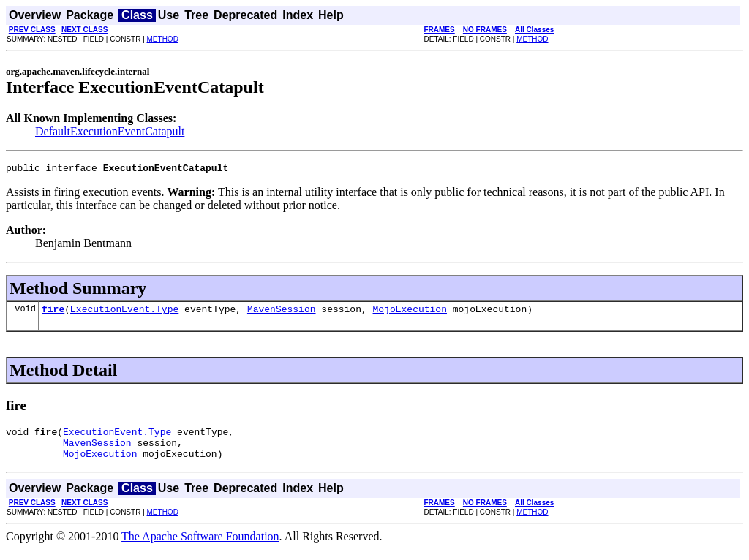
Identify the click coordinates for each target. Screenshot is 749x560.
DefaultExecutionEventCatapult (110, 131)
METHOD (163, 39)
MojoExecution (409, 313)
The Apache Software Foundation (200, 547)
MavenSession (282, 313)
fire (53, 313)
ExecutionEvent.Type (124, 313)
